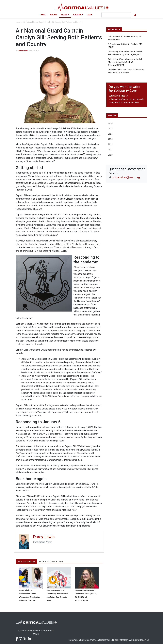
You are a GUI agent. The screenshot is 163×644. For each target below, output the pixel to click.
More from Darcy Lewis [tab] (51, 562)
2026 (110, 123)
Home (43, 15)
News (64, 15)
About (54, 15)
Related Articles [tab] (26, 562)
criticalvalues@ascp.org (120, 99)
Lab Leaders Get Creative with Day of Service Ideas (124, 38)
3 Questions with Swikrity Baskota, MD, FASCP (125, 46)
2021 (110, 150)
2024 (110, 134)
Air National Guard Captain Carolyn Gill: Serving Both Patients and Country (53, 22)
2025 (110, 129)
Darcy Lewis (23, 51)
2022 (110, 144)
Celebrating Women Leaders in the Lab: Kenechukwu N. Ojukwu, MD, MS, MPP (125, 53)
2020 (110, 155)
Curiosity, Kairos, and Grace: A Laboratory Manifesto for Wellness (126, 71)
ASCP (90, 15)
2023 (110, 139)
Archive (77, 15)
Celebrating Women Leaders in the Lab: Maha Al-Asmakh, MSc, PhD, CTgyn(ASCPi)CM (125, 62)
